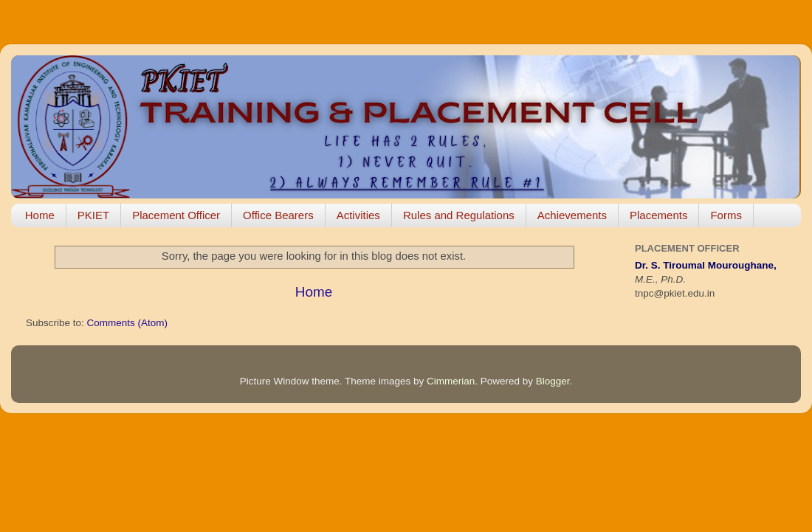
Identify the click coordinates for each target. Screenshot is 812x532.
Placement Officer (176, 215)
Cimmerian (451, 381)
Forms (726, 215)
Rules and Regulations (459, 215)
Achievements (572, 215)
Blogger (553, 381)
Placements (658, 215)
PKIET (93, 215)
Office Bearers (278, 215)
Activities (358, 215)
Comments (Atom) (128, 323)
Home (40, 215)
